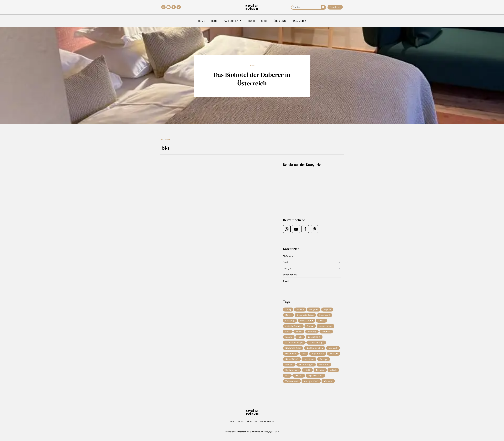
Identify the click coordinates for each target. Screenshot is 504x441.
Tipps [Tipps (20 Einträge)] (307, 372)
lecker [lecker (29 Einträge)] (289, 338)
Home (202, 21)
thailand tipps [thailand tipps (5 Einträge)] (292, 371)
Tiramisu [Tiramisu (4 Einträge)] (320, 371)
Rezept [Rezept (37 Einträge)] (324, 360)
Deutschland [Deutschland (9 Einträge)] (306, 321)
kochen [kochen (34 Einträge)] (326, 332)
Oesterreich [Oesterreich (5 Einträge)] (291, 355)
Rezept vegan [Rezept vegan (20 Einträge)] (306, 366)
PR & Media (299, 21)
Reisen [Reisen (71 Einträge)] (334, 355)
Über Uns (280, 21)
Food (285, 262)
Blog (214, 21)
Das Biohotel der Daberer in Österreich (252, 79)
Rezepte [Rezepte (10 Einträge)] (289, 366)
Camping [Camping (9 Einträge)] (290, 321)
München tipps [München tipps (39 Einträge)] (294, 343)
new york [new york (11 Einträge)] (333, 349)
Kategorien (232, 21)
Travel (252, 66)
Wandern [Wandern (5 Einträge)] (328, 383)
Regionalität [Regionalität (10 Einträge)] (318, 355)
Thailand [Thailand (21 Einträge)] (324, 366)
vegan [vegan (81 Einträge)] (299, 377)
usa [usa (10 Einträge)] (287, 377)
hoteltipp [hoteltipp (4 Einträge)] (312, 332)
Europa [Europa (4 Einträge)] (310, 326)
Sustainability (290, 275)
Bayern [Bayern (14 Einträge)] (327, 310)
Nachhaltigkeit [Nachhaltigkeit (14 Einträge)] (293, 349)
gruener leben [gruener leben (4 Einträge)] (325, 326)
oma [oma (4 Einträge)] (304, 355)
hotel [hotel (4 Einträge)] (288, 332)
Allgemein (288, 256)
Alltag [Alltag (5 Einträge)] (288, 309)
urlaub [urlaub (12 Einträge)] (333, 371)
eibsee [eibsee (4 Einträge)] (321, 321)
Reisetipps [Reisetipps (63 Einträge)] (292, 360)
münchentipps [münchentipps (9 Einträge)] (316, 343)
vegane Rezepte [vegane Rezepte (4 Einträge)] (315, 377)
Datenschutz (243, 432)
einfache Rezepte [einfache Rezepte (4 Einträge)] (293, 326)
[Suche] (323, 7)
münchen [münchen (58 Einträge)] (314, 338)
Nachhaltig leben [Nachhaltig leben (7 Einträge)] (315, 349)
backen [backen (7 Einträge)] (300, 310)
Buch (252, 21)
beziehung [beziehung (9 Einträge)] (325, 315)
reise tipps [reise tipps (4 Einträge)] (309, 360)
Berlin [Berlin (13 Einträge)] (288, 315)
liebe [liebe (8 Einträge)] (300, 338)
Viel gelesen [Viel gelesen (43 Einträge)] (311, 383)
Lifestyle (287, 269)
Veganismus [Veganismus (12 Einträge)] (292, 383)
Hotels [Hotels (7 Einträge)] (299, 332)
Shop (264, 21)
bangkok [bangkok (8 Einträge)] (314, 309)
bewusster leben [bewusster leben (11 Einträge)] (305, 315)
